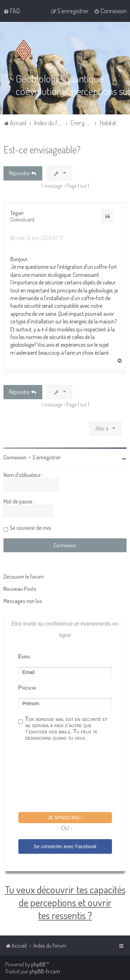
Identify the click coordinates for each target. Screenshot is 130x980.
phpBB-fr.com (45, 971)
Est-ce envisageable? (42, 149)
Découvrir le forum (24, 577)
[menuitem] (12, 11)
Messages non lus (23, 601)
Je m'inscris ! (65, 818)
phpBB (38, 964)
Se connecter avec (65, 846)
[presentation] (71, 778)
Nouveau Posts (20, 589)
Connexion (15, 457)
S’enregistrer (47, 457)
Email (25, 656)
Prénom (27, 688)
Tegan (17, 213)
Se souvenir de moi (30, 528)
